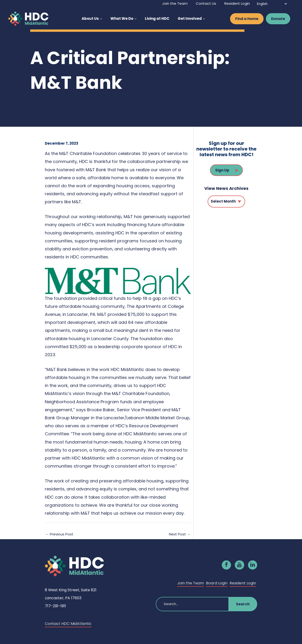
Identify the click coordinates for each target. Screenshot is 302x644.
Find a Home (247, 19)
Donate (278, 19)
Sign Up (222, 170)
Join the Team (191, 583)
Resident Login (243, 583)
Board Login (217, 583)
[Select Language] (272, 4)
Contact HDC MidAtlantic (68, 624)
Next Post (180, 534)
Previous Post (59, 534)
